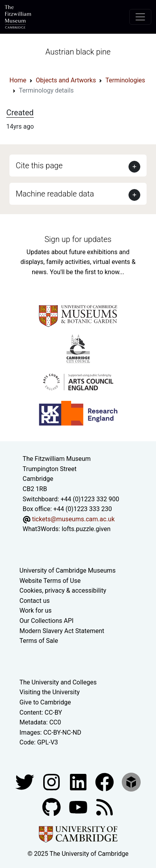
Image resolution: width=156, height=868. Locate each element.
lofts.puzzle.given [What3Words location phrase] (86, 529)
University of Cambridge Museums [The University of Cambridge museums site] (68, 570)
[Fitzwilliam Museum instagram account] (52, 782)
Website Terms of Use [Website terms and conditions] (50, 581)
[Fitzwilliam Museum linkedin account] (105, 782)
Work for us (36, 611)
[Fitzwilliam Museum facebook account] (79, 782)
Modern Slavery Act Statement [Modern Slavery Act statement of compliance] (62, 631)
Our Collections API (47, 621)
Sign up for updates (78, 239)
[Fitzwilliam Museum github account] (52, 807)
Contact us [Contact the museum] (35, 601)
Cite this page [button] (39, 166)
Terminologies (125, 80)
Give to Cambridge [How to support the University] (45, 702)
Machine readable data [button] (55, 194)
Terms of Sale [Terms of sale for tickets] (39, 641)
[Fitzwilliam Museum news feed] (105, 807)
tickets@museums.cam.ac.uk (73, 519)
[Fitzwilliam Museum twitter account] (26, 782)
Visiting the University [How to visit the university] (50, 692)
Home (18, 80)
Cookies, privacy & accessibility (63, 590)
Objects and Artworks (66, 80)
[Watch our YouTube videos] (79, 807)
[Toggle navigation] (140, 17)
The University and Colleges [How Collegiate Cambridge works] (58, 682)
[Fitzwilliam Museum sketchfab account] (131, 782)
